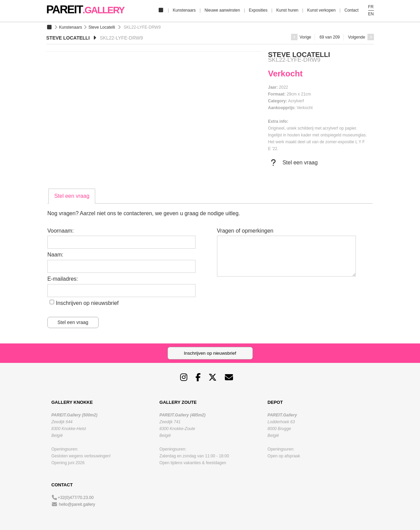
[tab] (72, 196)
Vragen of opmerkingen (245, 231)
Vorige (301, 37)
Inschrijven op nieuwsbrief (87, 303)
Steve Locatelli (102, 27)
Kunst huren (287, 10)
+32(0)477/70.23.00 (76, 498)
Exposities (258, 10)
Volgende (361, 37)
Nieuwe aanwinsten (222, 10)
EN (371, 14)
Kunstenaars (184, 10)
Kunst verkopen (321, 10)
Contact (351, 10)
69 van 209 (329, 37)
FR (371, 7)
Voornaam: (61, 231)
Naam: (55, 255)
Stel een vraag (293, 163)
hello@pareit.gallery (77, 504)
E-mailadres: (63, 279)
